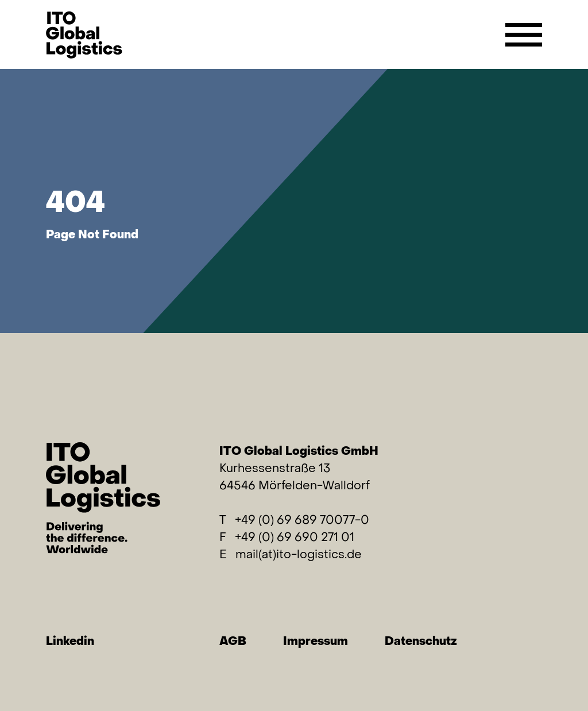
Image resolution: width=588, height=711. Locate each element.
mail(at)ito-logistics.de (299, 554)
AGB (233, 641)
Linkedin (70, 641)
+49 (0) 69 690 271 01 (295, 537)
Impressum (316, 641)
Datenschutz (421, 641)
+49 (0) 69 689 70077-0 (302, 519)
